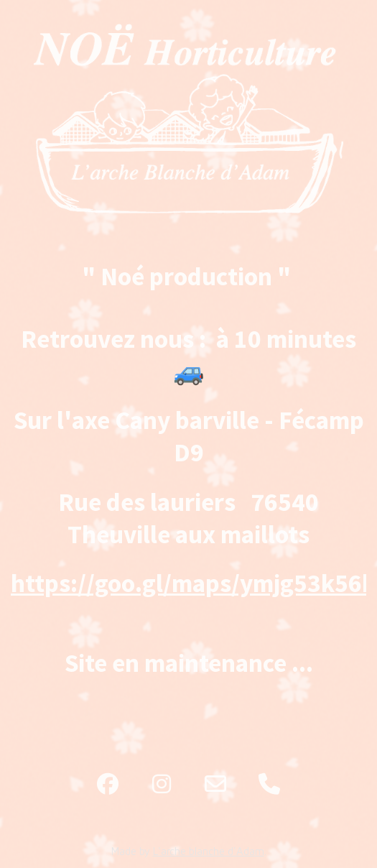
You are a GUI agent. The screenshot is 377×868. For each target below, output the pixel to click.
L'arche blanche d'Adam (209, 851)
